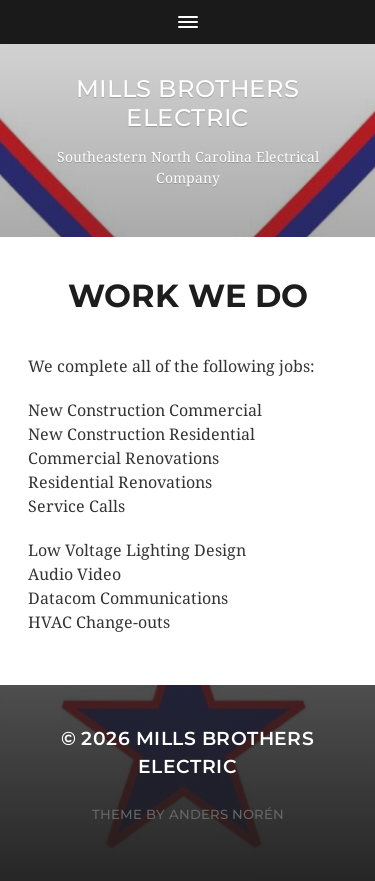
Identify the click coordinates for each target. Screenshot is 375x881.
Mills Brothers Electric (187, 103)
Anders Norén (226, 814)
